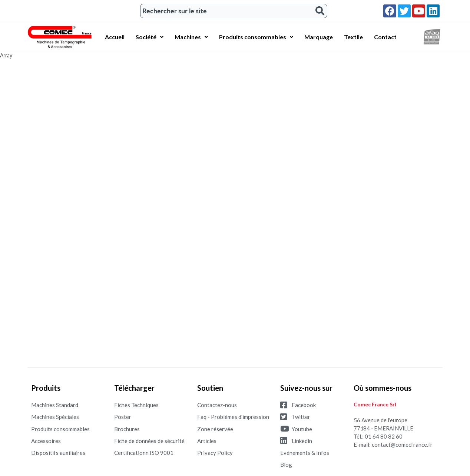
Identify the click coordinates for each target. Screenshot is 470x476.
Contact (385, 37)
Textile (353, 37)
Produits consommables (256, 37)
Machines (191, 37)
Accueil (115, 37)
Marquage (319, 37)
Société (150, 37)
